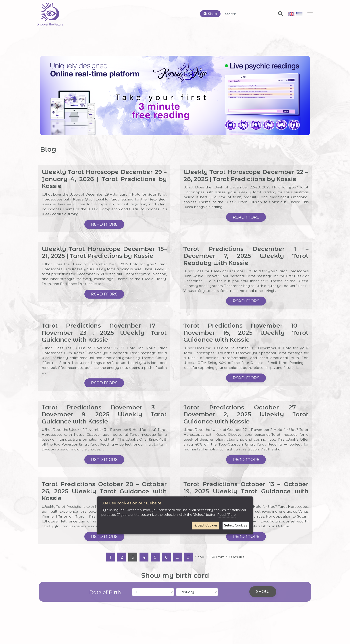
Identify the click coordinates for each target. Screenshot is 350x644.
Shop (212, 14)
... (177, 557)
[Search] (250, 14)
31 (189, 557)
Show (263, 592)
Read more (104, 224)
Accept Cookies (205, 525)
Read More (226, 515)
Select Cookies (236, 525)
